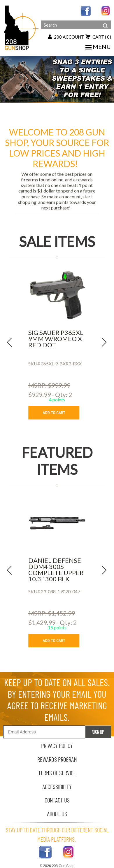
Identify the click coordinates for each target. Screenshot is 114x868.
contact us (57, 800)
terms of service (57, 773)
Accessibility (57, 787)
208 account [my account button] (66, 37)
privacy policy (57, 746)
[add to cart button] (58, 413)
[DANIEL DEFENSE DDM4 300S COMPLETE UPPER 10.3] (57, 523)
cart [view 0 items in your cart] (98, 37)
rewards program (57, 759)
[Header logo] (22, 27)
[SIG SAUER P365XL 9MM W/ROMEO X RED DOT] (57, 295)
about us (57, 814)
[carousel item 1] (57, 78)
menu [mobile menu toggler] (98, 47)
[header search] (105, 21)
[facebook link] (86, 10)
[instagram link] (106, 10)
